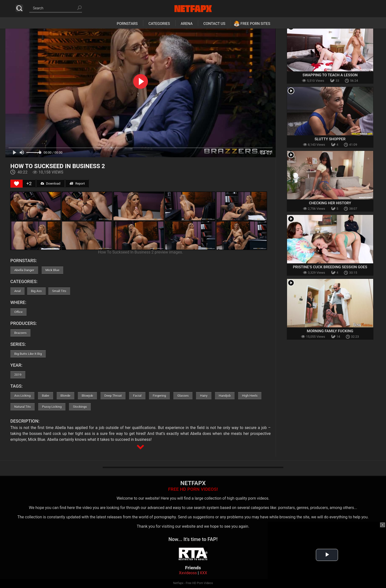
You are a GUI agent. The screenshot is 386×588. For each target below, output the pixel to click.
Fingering (160, 396)
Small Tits (59, 291)
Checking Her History (330, 203)
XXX (203, 573)
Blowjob (87, 396)
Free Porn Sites (255, 24)
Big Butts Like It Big (28, 354)
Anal (17, 291)
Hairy (204, 396)
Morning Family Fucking (330, 331)
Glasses (183, 396)
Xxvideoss (188, 573)
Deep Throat (113, 396)
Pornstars (127, 24)
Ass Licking (22, 396)
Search (19, 8)
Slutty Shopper (330, 139)
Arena (187, 24)
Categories (159, 24)
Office (18, 312)
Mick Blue (52, 270)
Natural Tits (23, 407)
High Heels (250, 396)
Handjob (225, 396)
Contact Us (214, 24)
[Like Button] (16, 184)
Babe (45, 396)
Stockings (80, 407)
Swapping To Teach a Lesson (330, 75)
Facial (137, 396)
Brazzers (20, 333)
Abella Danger (24, 270)
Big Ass (36, 291)
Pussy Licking (52, 407)
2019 (18, 375)
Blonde (65, 396)
